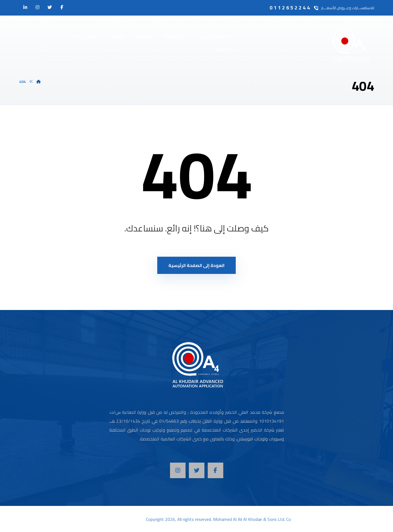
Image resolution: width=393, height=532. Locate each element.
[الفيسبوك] (62, 7)
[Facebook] (215, 470)
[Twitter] (197, 470)
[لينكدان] (25, 7)
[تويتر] (50, 7)
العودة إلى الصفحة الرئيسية (196, 265)
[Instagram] (178, 470)
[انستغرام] (37, 7)
